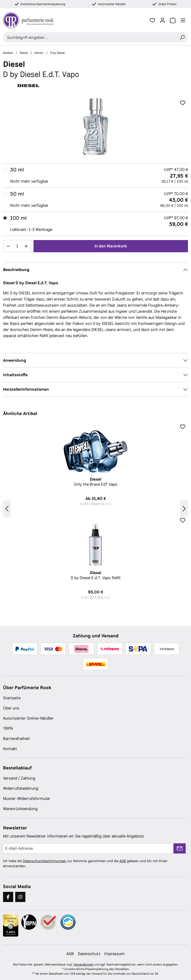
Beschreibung (16, 270)
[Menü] (183, 20)
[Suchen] (182, 37)
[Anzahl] (17, 246)
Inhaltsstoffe (15, 375)
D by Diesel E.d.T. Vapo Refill (95, 575)
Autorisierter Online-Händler (28, 718)
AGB (123, 861)
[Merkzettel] (152, 20)
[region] (95, 127)
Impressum (114, 954)
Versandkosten (84, 965)
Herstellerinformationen (26, 389)
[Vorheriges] (7, 509)
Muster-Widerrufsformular (27, 799)
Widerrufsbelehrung (21, 788)
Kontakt (10, 749)
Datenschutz (89, 954)
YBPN (8, 728)
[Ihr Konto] (163, 20)
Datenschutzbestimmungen (45, 861)
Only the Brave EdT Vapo (95, 482)
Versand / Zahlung (19, 778)
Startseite (12, 698)
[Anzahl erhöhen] (26, 246)
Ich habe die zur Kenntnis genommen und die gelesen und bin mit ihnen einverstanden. (85, 863)
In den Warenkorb (111, 246)
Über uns (11, 708)
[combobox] (90, 37)
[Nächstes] (184, 509)
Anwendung (15, 360)
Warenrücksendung (20, 809)
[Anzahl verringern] (8, 246)
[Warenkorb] (173, 20)
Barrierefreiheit (16, 739)
